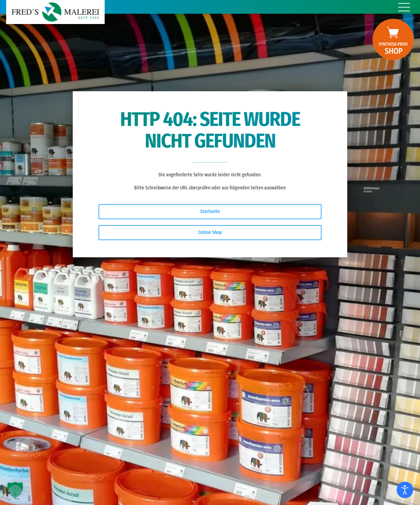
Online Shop (210, 232)
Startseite (210, 212)
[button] (15, 490)
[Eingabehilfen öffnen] (405, 490)
